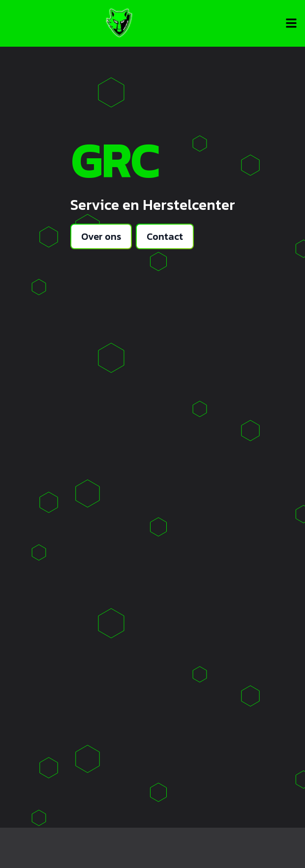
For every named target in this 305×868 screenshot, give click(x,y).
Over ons (101, 236)
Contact (165, 236)
